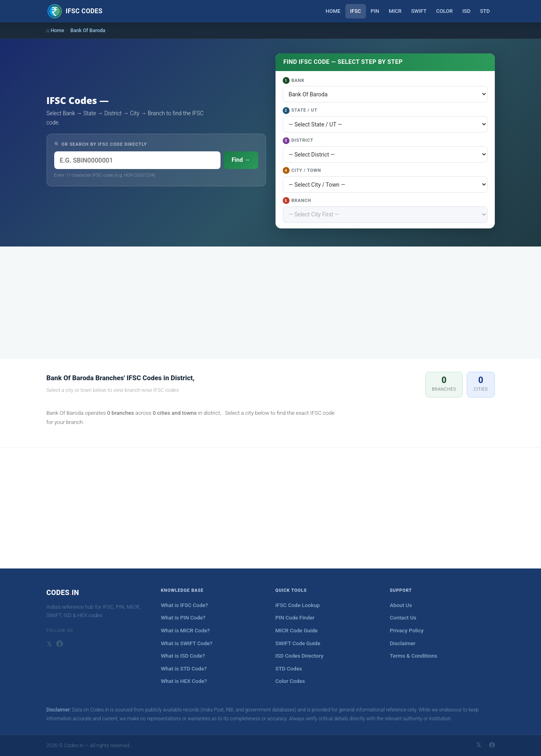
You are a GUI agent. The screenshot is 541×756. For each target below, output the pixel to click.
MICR (395, 11)
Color (444, 11)
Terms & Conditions (414, 656)
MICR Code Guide (297, 631)
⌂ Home (55, 30)
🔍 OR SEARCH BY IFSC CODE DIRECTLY (101, 144)
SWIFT (419, 11)
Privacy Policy (407, 631)
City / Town (302, 170)
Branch (297, 201)
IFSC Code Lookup (298, 605)
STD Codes (289, 669)
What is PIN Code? (183, 618)
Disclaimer (403, 643)
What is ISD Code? (183, 656)
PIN (375, 11)
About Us (401, 605)
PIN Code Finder (295, 618)
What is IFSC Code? (185, 605)
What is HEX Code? (184, 681)
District (298, 141)
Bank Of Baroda (88, 30)
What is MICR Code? (186, 631)
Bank (294, 80)
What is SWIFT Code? (187, 643)
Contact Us (403, 618)
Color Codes (290, 681)
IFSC (356, 11)
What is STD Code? (184, 669)
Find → (241, 160)
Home (333, 11)
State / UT (300, 111)
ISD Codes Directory (300, 656)
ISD (466, 11)
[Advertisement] (271, 303)
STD (485, 11)
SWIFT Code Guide (298, 643)
